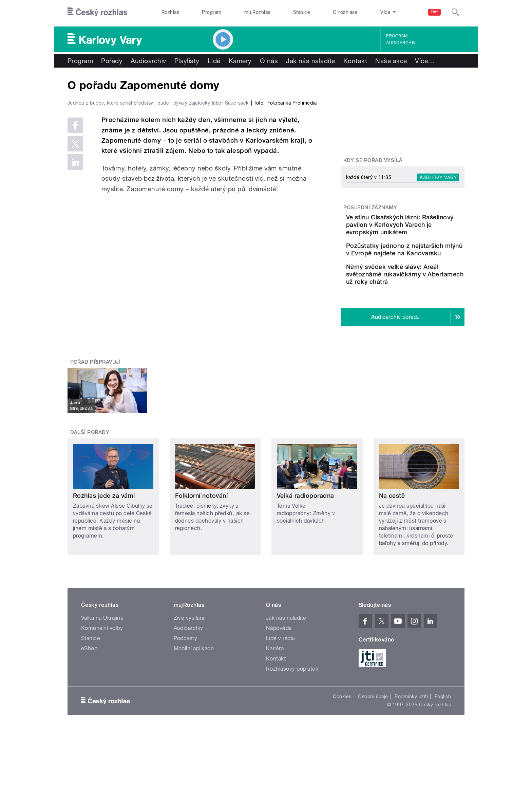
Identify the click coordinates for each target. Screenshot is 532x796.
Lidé (214, 61)
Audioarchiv (401, 43)
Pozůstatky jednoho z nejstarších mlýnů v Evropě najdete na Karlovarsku (413, 264)
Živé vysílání (189, 648)
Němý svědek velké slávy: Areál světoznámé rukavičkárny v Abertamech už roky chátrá (424, 300)
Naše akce (391, 61)
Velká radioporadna (306, 526)
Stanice (302, 12)
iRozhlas (170, 12)
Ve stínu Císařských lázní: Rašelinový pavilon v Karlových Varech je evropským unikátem (421, 228)
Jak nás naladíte (311, 61)
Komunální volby (102, 658)
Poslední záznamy (370, 207)
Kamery (240, 61)
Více (425, 61)
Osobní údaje (373, 726)
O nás (269, 61)
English (443, 726)
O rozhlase (345, 12)
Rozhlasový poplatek (292, 699)
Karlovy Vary (438, 177)
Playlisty (187, 61)
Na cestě (392, 526)
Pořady (112, 61)
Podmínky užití (411, 726)
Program (212, 12)
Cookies (342, 726)
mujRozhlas (257, 12)
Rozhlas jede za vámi (104, 526)
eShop (89, 678)
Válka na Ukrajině (102, 648)
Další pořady (90, 462)
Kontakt (355, 61)
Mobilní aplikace (194, 678)
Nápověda (279, 658)
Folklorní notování (202, 526)
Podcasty (186, 668)
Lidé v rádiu (281, 668)
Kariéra (275, 678)
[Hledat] (455, 12)
